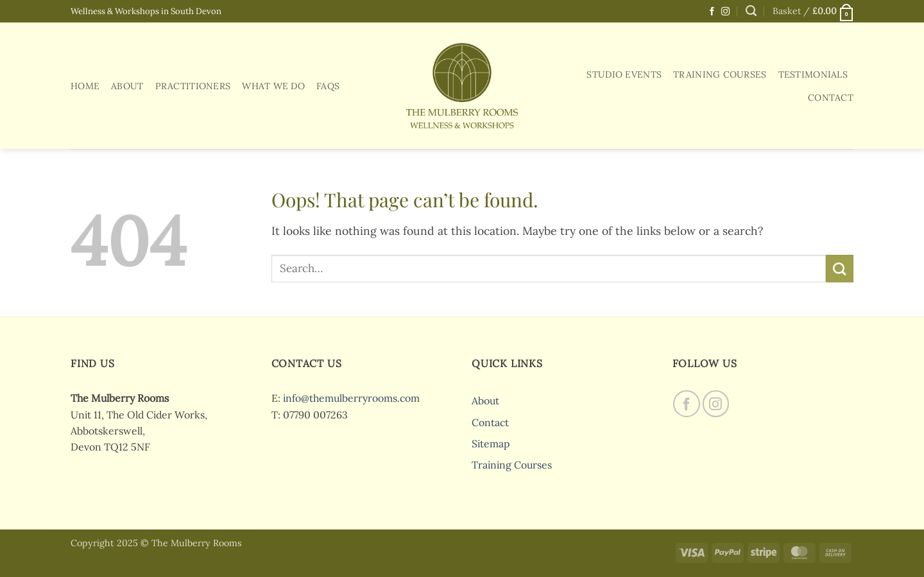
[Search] (751, 11)
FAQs (328, 86)
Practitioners (193, 86)
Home (85, 86)
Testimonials (813, 74)
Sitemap (491, 444)
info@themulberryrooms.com (351, 398)
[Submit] (840, 269)
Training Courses (720, 74)
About (127, 86)
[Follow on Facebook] (712, 12)
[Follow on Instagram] (725, 12)
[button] (813, 11)
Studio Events (624, 74)
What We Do (273, 86)
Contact (831, 98)
